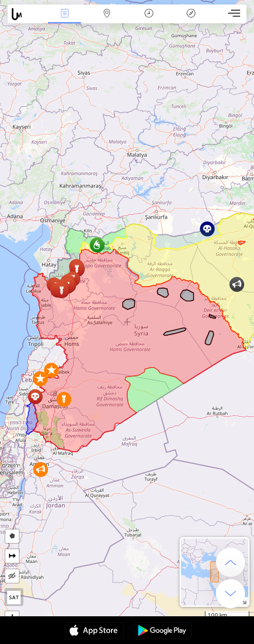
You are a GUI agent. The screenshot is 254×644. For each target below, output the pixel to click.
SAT (14, 597)
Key (191, 14)
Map (107, 14)
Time (149, 14)
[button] (41, 469)
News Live (65, 14)
